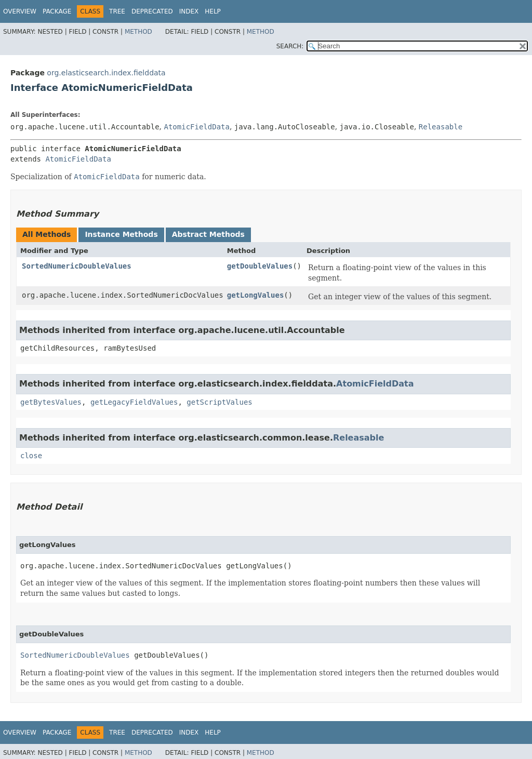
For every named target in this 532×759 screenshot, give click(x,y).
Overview (20, 11)
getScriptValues (219, 402)
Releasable (441, 127)
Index (189, 11)
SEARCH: (290, 46)
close (31, 456)
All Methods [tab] (46, 234)
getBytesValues (51, 402)
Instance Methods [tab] (121, 234)
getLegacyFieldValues (134, 402)
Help (213, 11)
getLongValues (256, 295)
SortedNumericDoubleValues (77, 266)
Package (57, 11)
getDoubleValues (260, 266)
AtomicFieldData (196, 127)
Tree (117, 11)
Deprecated (152, 11)
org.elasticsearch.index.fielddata (106, 73)
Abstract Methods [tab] (208, 234)
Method (138, 32)
